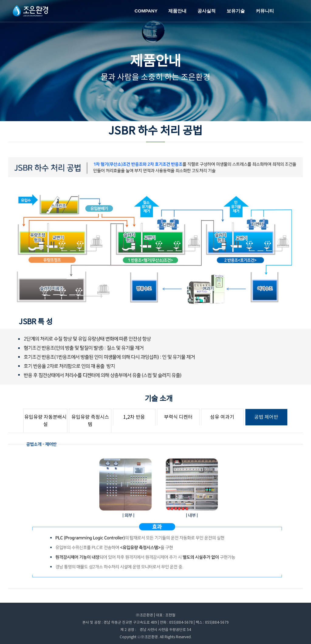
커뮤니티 (265, 11)
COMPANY (146, 11)
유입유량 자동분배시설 (45, 421)
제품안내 (177, 11)
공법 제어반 (266, 417)
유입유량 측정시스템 (90, 421)
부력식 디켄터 (178, 417)
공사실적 (207, 11)
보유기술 (236, 11)
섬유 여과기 (222, 417)
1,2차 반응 (134, 417)
